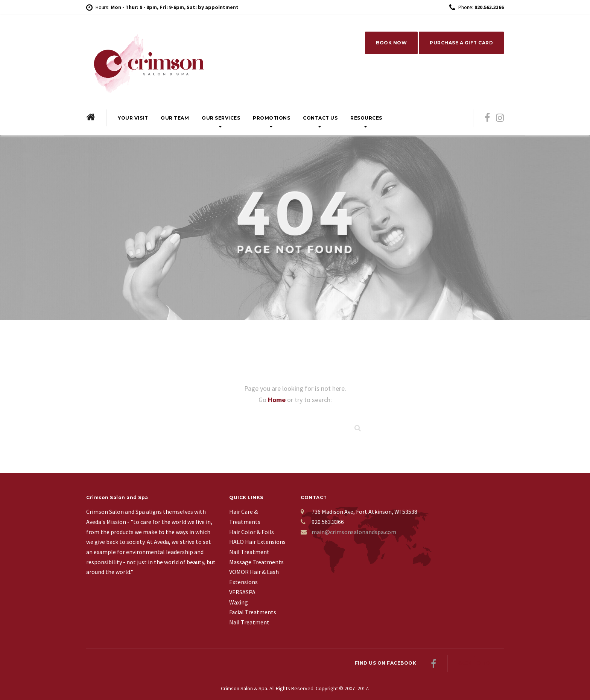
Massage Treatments (256, 562)
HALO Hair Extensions (257, 542)
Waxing (239, 602)
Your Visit (133, 118)
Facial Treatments (253, 612)
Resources (366, 118)
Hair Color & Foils (252, 532)
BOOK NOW (391, 43)
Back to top (476, 663)
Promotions (271, 118)
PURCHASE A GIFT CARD (461, 43)
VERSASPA (242, 592)
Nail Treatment (249, 552)
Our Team (175, 118)
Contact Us (320, 118)
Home (278, 400)
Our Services (221, 118)
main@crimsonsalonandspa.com (354, 532)
